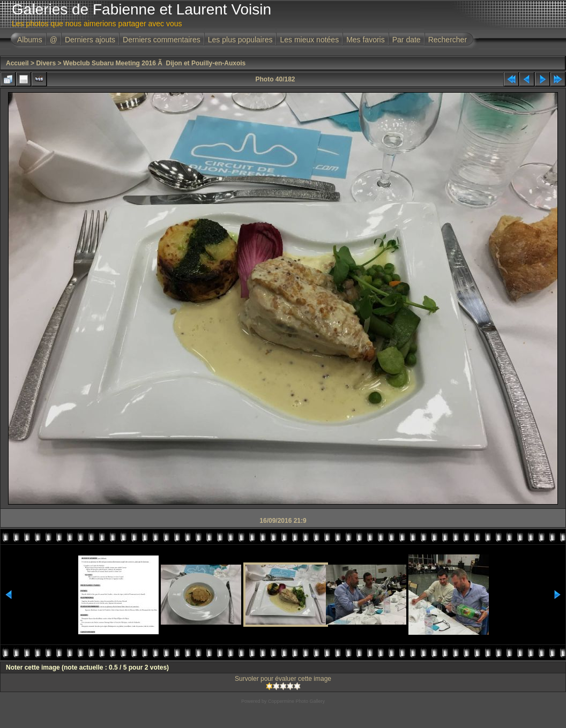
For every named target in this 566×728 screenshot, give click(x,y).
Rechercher (448, 40)
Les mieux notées (309, 40)
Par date (407, 40)
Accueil (17, 63)
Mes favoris (366, 40)
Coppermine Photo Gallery (296, 701)
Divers (46, 63)
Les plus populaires (240, 40)
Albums (30, 40)
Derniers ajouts (90, 40)
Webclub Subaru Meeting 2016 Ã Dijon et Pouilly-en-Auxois (155, 63)
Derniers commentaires (162, 40)
